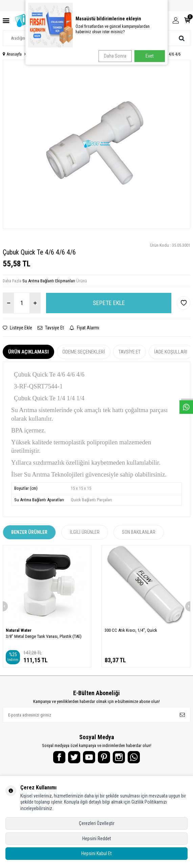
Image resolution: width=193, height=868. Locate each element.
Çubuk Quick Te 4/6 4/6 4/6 (158, 54)
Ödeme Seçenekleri (84, 352)
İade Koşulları (171, 352)
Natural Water (19, 630)
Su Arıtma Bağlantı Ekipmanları (103, 54)
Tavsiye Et (51, 328)
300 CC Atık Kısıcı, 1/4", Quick (131, 630)
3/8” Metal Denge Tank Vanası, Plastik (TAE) (44, 636)
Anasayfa (12, 54)
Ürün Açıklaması (28, 352)
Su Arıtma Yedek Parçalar (50, 54)
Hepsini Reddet (97, 839)
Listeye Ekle (17, 328)
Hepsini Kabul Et (96, 853)
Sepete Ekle (109, 303)
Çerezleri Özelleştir (97, 823)
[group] (96, 144)
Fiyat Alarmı (84, 328)
